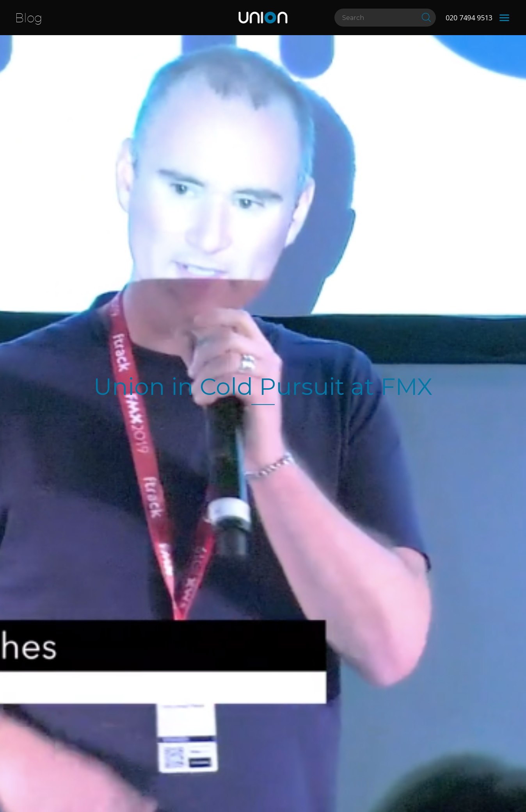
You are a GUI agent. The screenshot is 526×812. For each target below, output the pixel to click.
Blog (28, 18)
